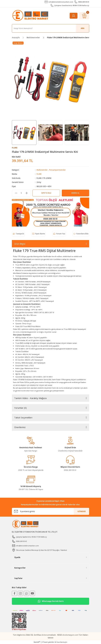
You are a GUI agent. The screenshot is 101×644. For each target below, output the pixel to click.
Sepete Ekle (46, 193)
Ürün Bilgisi (20, 244)
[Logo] (31, 16)
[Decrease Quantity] (16, 193)
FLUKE (39, 174)
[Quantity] (21, 193)
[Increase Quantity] (27, 193)
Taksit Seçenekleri (23, 417)
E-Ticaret (45, 642)
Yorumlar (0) (20, 408)
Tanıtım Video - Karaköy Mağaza (30, 398)
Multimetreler (42, 170)
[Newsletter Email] (50, 511)
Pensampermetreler (57, 170)
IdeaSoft (37, 642)
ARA (83, 28)
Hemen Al (75, 193)
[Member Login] (74, 16)
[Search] (50, 28)
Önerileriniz (20, 427)
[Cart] (84, 16)
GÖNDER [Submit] (82, 511)
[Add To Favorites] (81, 234)
